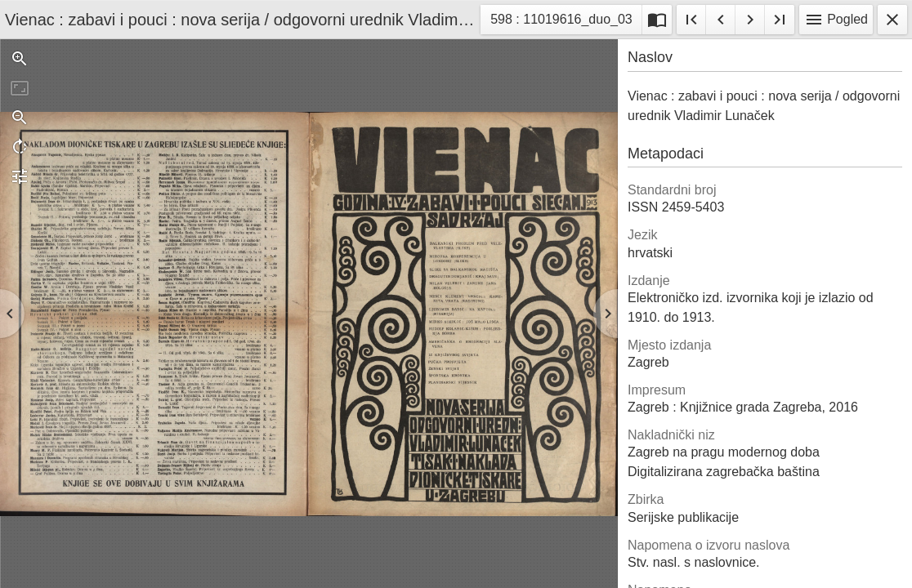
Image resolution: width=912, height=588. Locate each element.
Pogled (836, 20)
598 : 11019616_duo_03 (561, 22)
